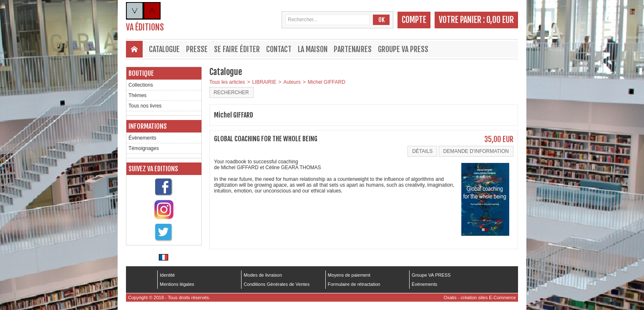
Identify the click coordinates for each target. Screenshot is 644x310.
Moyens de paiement (349, 275)
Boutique (141, 73)
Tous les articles (227, 82)
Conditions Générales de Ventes (277, 284)
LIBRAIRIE (264, 82)
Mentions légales (177, 284)
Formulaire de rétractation (354, 284)
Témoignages (144, 148)
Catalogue (164, 49)
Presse (197, 49)
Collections (141, 85)
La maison (313, 49)
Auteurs (292, 82)
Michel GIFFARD (327, 82)
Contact (279, 49)
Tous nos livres (145, 106)
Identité (167, 275)
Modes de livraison (263, 275)
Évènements (142, 138)
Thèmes (137, 95)
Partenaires (353, 49)
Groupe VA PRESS (403, 49)
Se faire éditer (237, 49)
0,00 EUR (500, 20)
